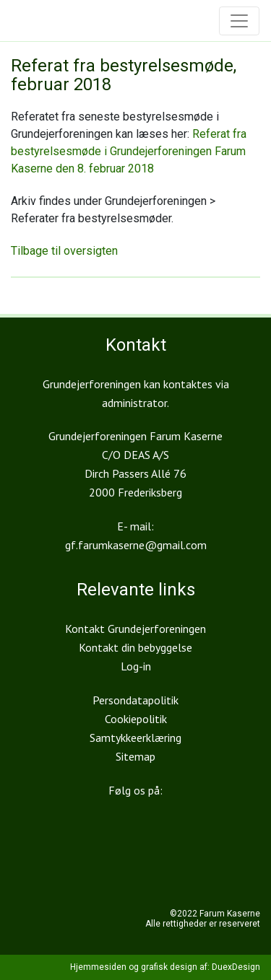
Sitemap (135, 756)
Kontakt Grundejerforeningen (135, 629)
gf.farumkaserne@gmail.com (136, 545)
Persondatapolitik (135, 700)
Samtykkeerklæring (135, 738)
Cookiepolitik (136, 719)
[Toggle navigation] (239, 21)
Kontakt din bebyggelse (135, 647)
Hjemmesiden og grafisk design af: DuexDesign (165, 967)
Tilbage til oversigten (64, 251)
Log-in (136, 666)
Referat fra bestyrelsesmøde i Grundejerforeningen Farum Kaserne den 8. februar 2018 (129, 151)
